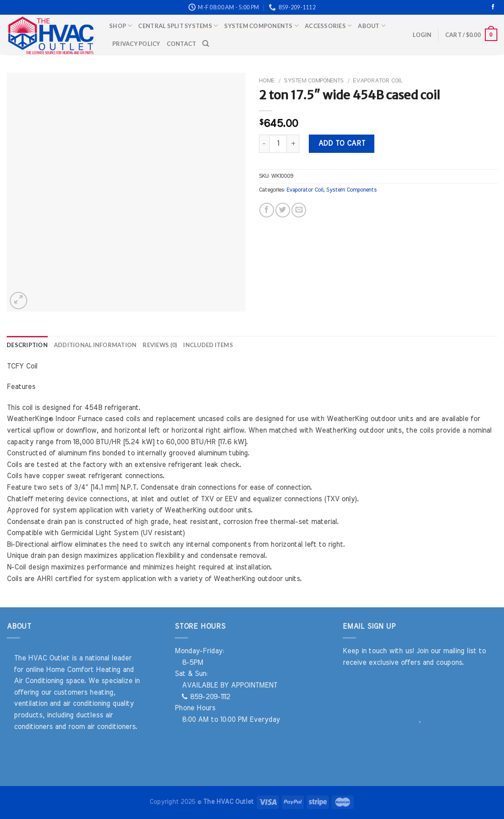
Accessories (328, 26)
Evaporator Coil (378, 81)
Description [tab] (27, 345)
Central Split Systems (178, 26)
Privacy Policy (136, 44)
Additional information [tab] (95, 345)
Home (267, 81)
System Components (261, 26)
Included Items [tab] (208, 345)
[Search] (206, 44)
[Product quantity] (278, 143)
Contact (182, 44)
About (372, 26)
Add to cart (342, 143)
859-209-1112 (206, 697)
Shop (121, 26)
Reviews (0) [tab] (160, 345)
